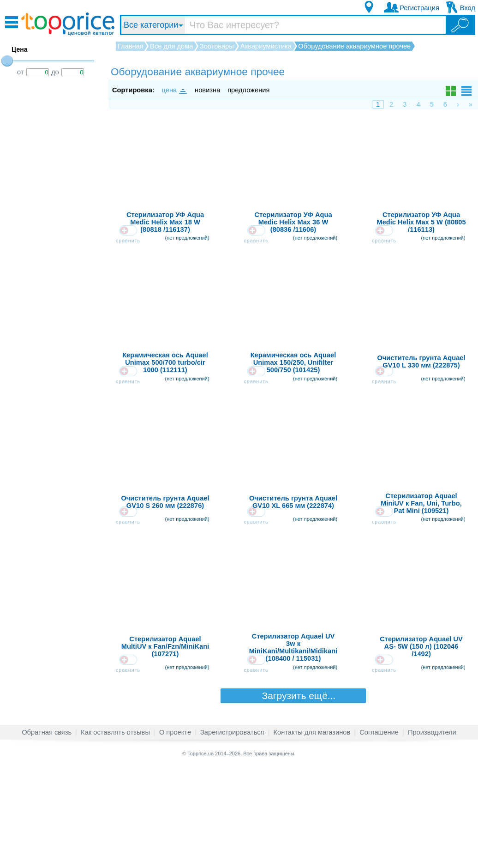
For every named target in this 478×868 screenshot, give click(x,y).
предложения (248, 90)
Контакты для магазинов (312, 833)
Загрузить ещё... (293, 796)
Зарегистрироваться (232, 833)
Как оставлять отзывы (115, 833)
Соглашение (379, 833)
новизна (207, 90)
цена (174, 90)
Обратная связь (47, 833)
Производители (432, 833)
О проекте (175, 833)
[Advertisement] (55, 232)
